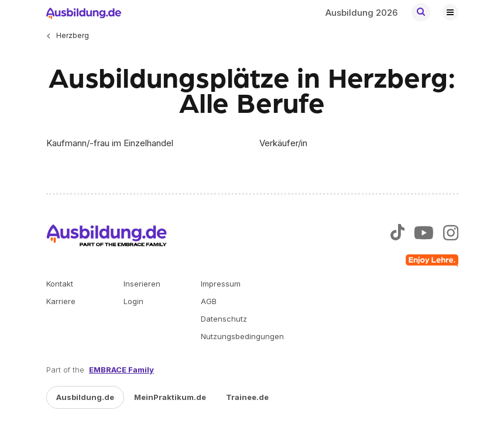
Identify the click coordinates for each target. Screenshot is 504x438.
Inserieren (142, 284)
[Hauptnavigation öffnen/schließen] (450, 12)
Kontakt (60, 284)
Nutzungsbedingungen (242, 336)
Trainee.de (247, 397)
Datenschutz (224, 319)
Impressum (221, 284)
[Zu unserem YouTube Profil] (424, 234)
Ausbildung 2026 (361, 13)
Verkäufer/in (283, 143)
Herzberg (73, 35)
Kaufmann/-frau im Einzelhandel (110, 143)
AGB (209, 301)
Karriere (61, 301)
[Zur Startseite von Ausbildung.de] (84, 13)
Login (133, 301)
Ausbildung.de (85, 397)
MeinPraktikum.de (170, 397)
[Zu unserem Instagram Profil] (450, 234)
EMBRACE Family (121, 370)
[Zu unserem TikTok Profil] (397, 234)
